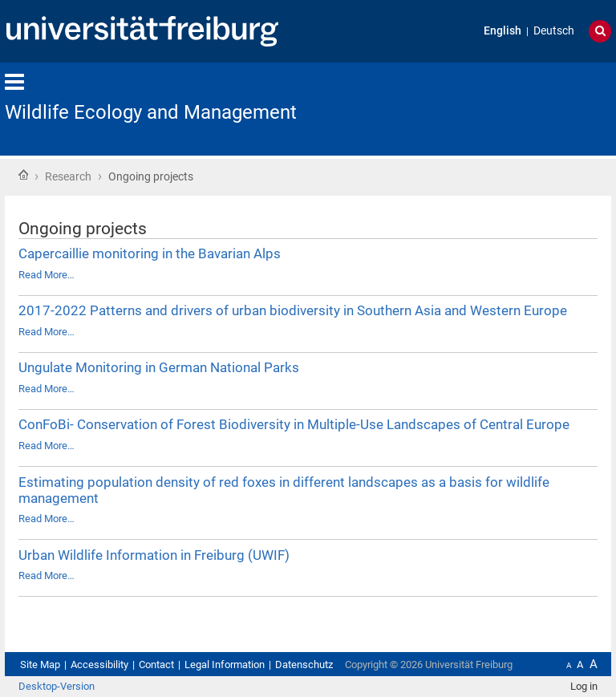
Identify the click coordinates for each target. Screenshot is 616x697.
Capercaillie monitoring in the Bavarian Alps (150, 253)
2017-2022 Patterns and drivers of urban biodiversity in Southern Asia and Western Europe (293, 310)
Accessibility (99, 665)
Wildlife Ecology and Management (151, 112)
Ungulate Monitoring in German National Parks (159, 367)
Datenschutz (304, 665)
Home (23, 175)
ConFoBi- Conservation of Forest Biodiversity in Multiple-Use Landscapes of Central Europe (294, 424)
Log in (584, 686)
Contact (156, 665)
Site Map (40, 665)
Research (68, 176)
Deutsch (554, 31)
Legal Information (225, 665)
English (503, 31)
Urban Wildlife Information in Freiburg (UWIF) (154, 555)
